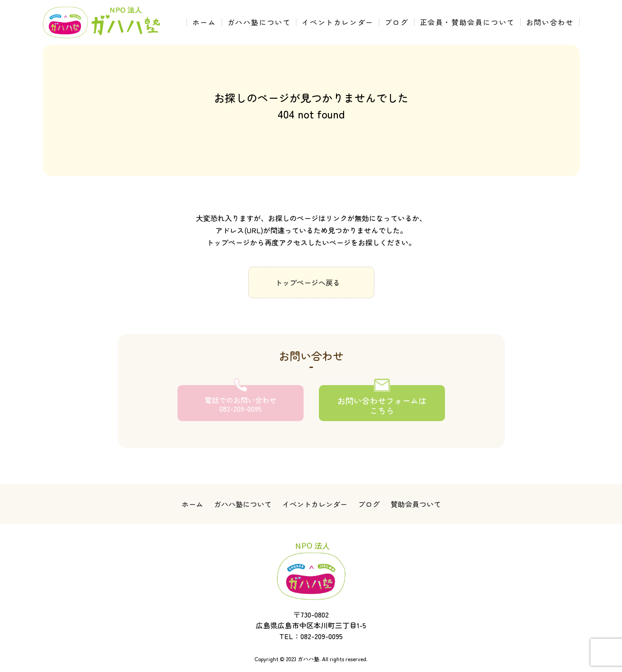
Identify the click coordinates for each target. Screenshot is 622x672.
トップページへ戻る (308, 282)
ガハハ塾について (259, 22)
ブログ (397, 22)
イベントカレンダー (337, 22)
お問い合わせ (550, 22)
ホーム (204, 22)
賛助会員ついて (416, 504)
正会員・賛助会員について (467, 22)
